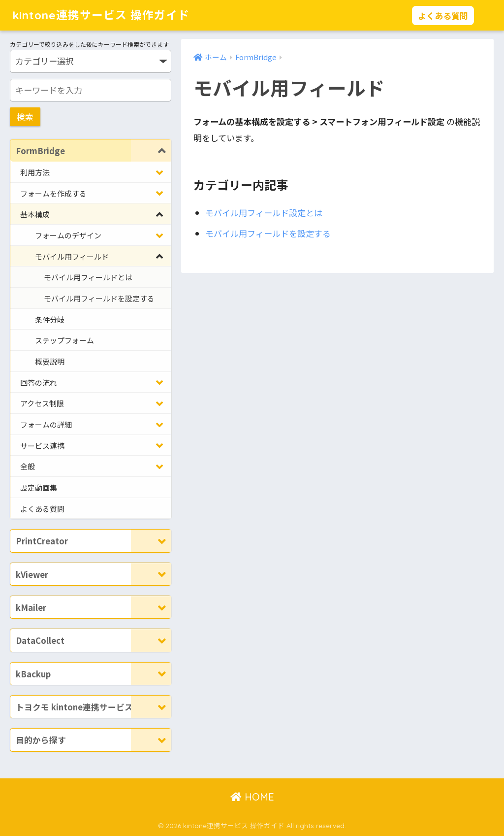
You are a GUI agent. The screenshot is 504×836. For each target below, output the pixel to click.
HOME (252, 797)
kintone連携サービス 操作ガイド (101, 15)
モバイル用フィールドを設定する (268, 233)
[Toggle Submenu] (151, 150)
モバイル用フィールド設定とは (264, 213)
